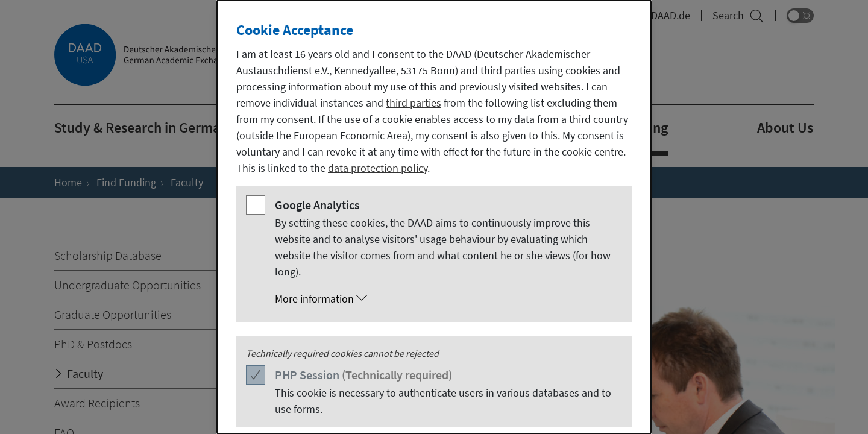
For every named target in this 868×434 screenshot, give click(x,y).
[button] (446, 299)
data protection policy (378, 168)
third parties (414, 103)
